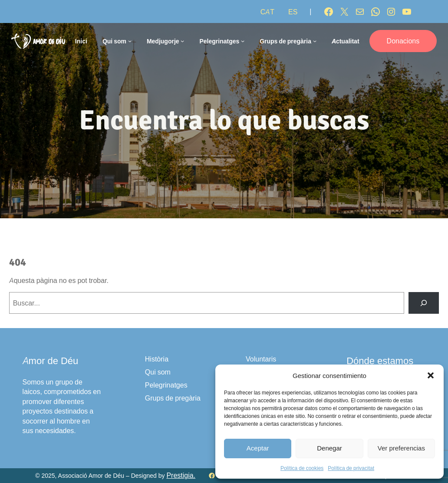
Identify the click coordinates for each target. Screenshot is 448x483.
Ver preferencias (401, 448)
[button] (431, 375)
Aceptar (258, 448)
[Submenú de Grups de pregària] (315, 41)
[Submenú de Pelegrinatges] (243, 41)
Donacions (403, 41)
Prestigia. (181, 475)
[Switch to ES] (293, 12)
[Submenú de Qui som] (130, 41)
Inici (81, 41)
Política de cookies (302, 468)
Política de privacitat (351, 468)
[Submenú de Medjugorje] (182, 41)
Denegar (329, 448)
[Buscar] (424, 303)
